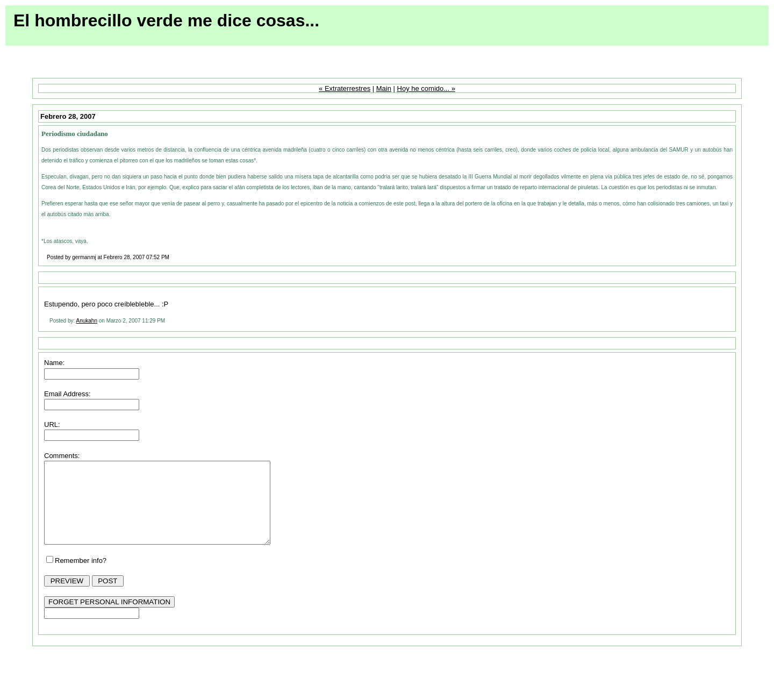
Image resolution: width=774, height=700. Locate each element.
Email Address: (67, 394)
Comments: (62, 456)
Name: (54, 363)
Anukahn (86, 321)
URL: (52, 424)
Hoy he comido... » (426, 88)
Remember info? (81, 577)
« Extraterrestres (345, 88)
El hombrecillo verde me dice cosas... (166, 20)
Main (384, 88)
